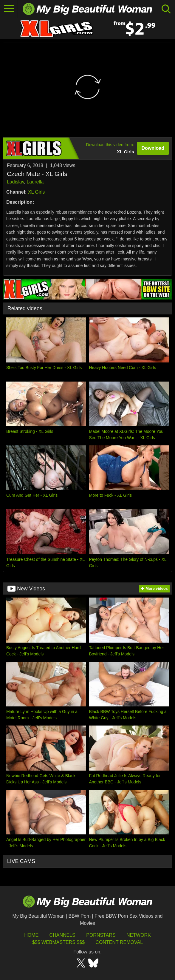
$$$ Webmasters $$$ (58, 942)
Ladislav (16, 182)
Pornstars (101, 935)
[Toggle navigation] (9, 9)
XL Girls (36, 192)
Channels (62, 935)
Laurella (35, 182)
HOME (31, 935)
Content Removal (119, 942)
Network (139, 935)
